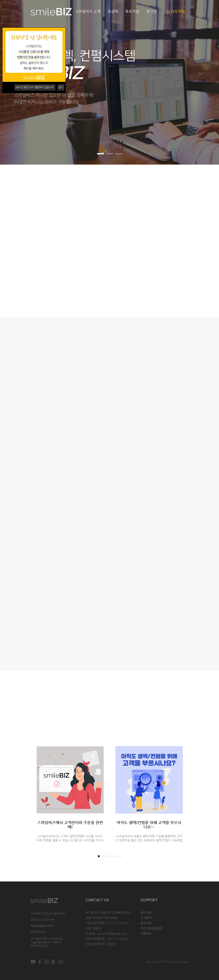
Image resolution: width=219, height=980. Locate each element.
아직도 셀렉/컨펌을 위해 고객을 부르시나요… (149, 825)
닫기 (61, 87)
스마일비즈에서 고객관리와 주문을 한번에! (70, 825)
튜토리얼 (132, 11)
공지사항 (146, 912)
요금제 (113, 11)
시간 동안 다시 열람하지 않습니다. (35, 87)
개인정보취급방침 (151, 928)
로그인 (152, 11)
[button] (208, 82)
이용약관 (146, 933)
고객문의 (146, 918)
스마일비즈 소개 (88, 11)
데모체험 (176, 11)
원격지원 (146, 923)
